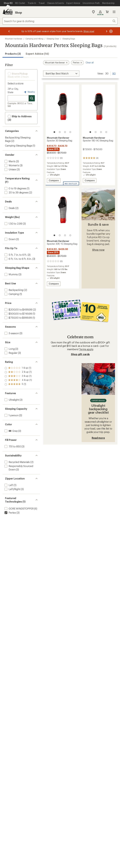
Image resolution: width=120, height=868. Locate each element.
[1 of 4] (54, 132)
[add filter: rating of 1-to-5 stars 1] (18, 384)
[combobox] (60, 21)
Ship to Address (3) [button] (20, 118)
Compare (54, 181)
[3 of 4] (65, 132)
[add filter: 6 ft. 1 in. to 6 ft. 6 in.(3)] (18, 259)
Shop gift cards (80, 354)
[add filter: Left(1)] (9, 485)
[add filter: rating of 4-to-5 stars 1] (18, 372)
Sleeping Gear (53, 39)
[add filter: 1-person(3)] (11, 415)
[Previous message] (9, 31)
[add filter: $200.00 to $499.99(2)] (18, 309)
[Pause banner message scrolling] (111, 31)
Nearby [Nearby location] (29, 92)
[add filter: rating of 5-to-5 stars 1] (18, 368)
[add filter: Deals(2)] (9, 208)
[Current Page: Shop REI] (8, 3)
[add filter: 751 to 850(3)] (12, 446)
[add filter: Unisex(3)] (10, 169)
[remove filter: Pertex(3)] (10, 513)
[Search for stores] (32, 98)
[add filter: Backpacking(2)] (14, 290)
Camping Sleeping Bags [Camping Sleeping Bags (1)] (19, 146)
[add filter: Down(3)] (10, 239)
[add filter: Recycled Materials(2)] (17, 462)
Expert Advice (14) (37, 54)
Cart (107, 12)
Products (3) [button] (13, 54)
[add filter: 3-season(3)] (11, 333)
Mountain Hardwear (14, 39)
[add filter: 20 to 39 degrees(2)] (16, 192)
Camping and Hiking (34, 39)
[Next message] (107, 31)
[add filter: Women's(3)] (11, 165)
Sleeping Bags (69, 39)
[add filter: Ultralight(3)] (11, 400)
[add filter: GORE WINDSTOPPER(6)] (19, 509)
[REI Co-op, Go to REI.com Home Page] (7, 12)
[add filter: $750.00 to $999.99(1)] (18, 318)
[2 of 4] (60, 132)
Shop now (98, 250)
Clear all (90, 63)
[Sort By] (61, 74)
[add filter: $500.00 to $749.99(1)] (18, 314)
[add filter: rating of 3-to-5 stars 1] (18, 376)
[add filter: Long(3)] (9, 349)
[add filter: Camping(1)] (11, 294)
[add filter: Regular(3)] (11, 353)
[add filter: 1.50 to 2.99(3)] (13, 224)
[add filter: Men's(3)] (10, 161)
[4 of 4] (70, 132)
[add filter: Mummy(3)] (11, 274)
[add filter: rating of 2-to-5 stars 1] (18, 380)
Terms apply (86, 349)
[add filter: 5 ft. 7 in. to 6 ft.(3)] (15, 255)
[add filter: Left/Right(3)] (12, 489)
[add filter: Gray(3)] (11, 431)
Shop (18, 12)
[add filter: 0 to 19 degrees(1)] (15, 188)
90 (114, 73)
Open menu (114, 12)
